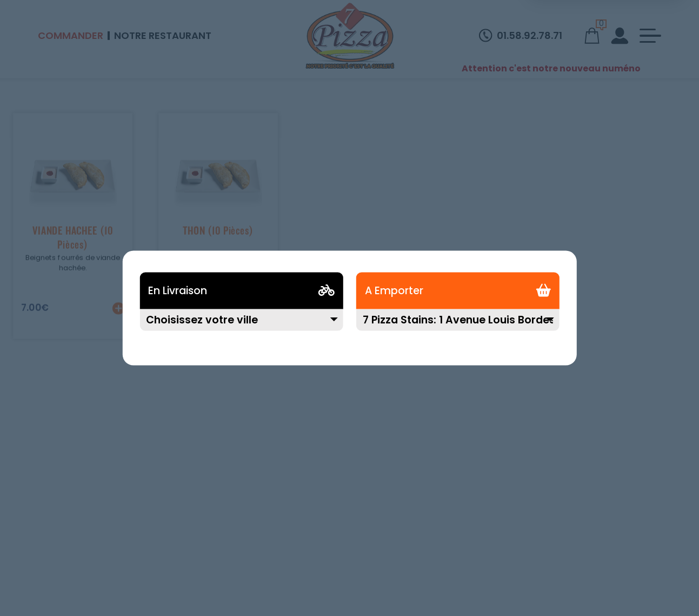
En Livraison (178, 291)
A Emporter (394, 291)
